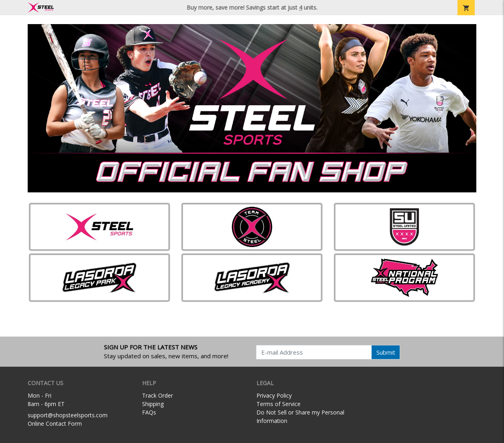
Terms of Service (278, 404)
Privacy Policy (274, 395)
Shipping (153, 404)
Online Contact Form (55, 424)
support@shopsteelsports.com (68, 415)
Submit (386, 352)
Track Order (157, 395)
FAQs (149, 412)
